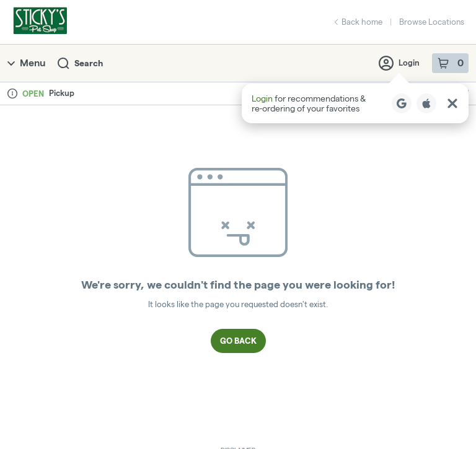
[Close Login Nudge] (452, 103)
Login (399, 63)
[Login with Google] (402, 103)
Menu (26, 63)
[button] (355, 103)
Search (80, 63)
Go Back (238, 341)
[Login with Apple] (426, 103)
